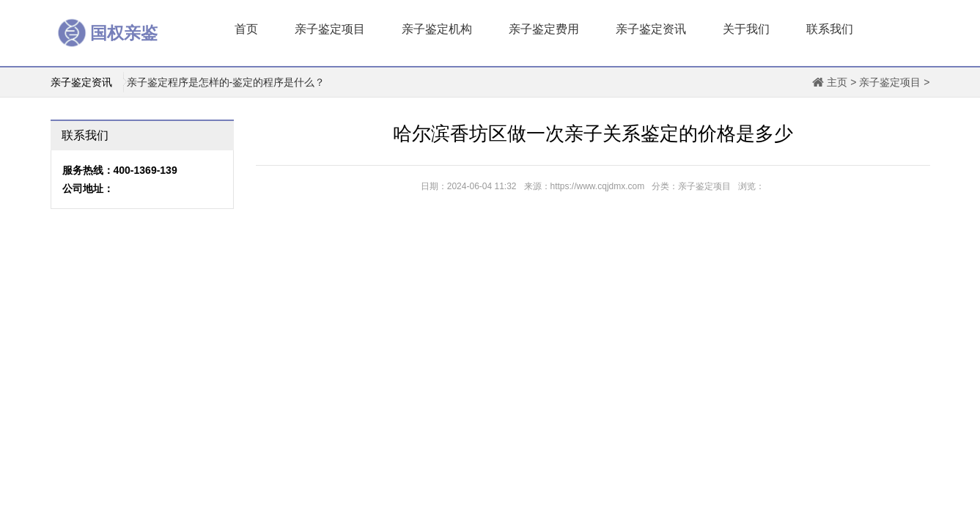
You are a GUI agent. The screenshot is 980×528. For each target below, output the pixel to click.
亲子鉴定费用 (544, 29)
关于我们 (746, 29)
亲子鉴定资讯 (651, 29)
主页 (837, 82)
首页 (246, 29)
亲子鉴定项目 (330, 29)
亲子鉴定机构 (437, 29)
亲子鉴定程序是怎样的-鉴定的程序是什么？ (226, 82)
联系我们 (830, 29)
